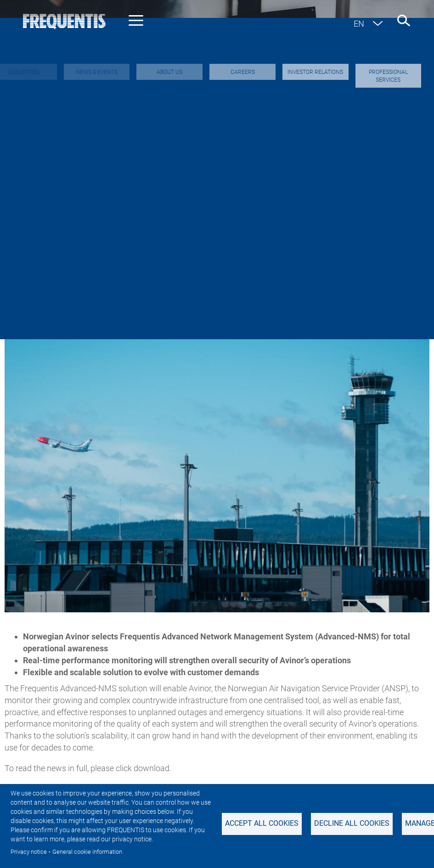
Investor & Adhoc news (137, 261)
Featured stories (324, 261)
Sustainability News (236, 261)
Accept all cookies (262, 823)
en (359, 24)
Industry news (47, 261)
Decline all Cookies (352, 823)
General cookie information (87, 852)
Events (388, 261)
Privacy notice (29, 852)
